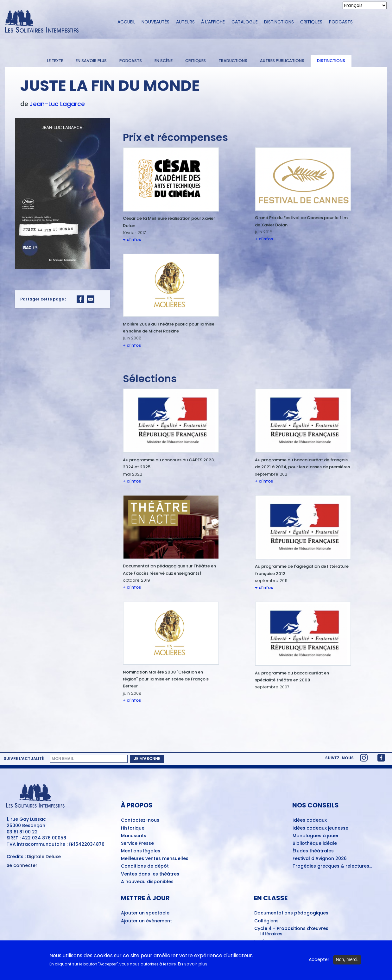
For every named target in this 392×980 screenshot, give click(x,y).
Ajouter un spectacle (145, 913)
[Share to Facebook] (80, 299)
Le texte (55, 61)
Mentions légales (141, 851)
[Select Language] (365, 5)
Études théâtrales (313, 851)
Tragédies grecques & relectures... (332, 866)
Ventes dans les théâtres (150, 874)
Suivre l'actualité (24, 759)
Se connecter (22, 866)
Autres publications (282, 61)
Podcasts (341, 22)
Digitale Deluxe (44, 857)
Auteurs (185, 22)
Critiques (311, 22)
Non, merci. (347, 962)
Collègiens (266, 921)
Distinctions (279, 22)
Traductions (233, 61)
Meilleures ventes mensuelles (155, 859)
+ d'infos (132, 240)
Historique (133, 828)
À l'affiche (213, 22)
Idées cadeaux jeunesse (320, 828)
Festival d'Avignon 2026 (320, 859)
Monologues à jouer (316, 836)
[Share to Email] (91, 299)
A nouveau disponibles (147, 882)
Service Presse (137, 844)
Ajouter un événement (146, 921)
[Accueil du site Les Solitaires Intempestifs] (56, 22)
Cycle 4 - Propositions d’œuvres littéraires (291, 931)
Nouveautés (155, 22)
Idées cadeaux (310, 820)
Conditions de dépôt (145, 866)
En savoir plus (91, 61)
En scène (164, 61)
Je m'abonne (147, 759)
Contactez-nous (140, 820)
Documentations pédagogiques (291, 913)
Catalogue (245, 22)
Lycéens (263, 942)
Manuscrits (134, 836)
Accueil (126, 22)
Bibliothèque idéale (315, 844)
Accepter (319, 962)
